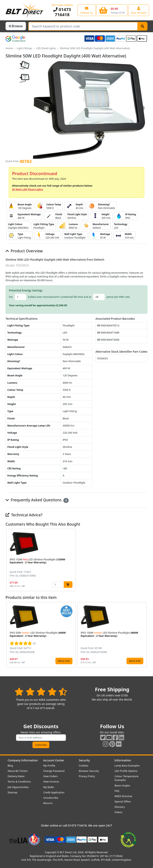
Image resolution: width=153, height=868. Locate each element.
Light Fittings (24, 48)
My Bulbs (49, 787)
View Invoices (51, 782)
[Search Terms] (83, 26)
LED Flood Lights (46, 48)
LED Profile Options (126, 771)
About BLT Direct (18, 771)
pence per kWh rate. (118, 297)
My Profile (49, 766)
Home (9, 48)
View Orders (51, 776)
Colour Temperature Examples (127, 778)
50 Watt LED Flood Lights (28, 189)
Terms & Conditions (19, 782)
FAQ (117, 791)
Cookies (84, 766)
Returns (48, 803)
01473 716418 (62, 12)
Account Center (54, 760)
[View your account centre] (139, 10)
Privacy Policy (87, 776)
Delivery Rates (16, 776)
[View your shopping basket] (112, 10)
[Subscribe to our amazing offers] (41, 738)
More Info (64, 661)
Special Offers (123, 801)
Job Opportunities (18, 787)
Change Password (54, 771)
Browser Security (89, 771)
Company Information (23, 760)
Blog (10, 766)
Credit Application (54, 792)
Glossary (120, 807)
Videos (119, 812)
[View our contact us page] (87, 10)
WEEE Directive (123, 796)
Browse (16, 26)
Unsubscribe (51, 798)
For (11, 297)
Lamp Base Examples (127, 766)
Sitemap (13, 792)
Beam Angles (122, 785)
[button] (144, 560)
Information (123, 760)
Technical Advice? (24, 515)
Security (84, 760)
